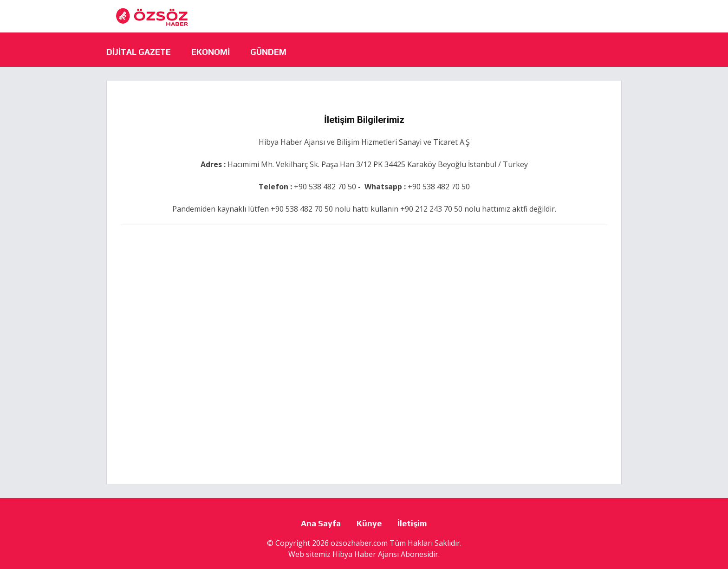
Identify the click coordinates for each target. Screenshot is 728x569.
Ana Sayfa (321, 523)
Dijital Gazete (139, 52)
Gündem (268, 52)
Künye (369, 523)
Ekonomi (211, 52)
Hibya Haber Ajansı (366, 554)
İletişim (412, 523)
